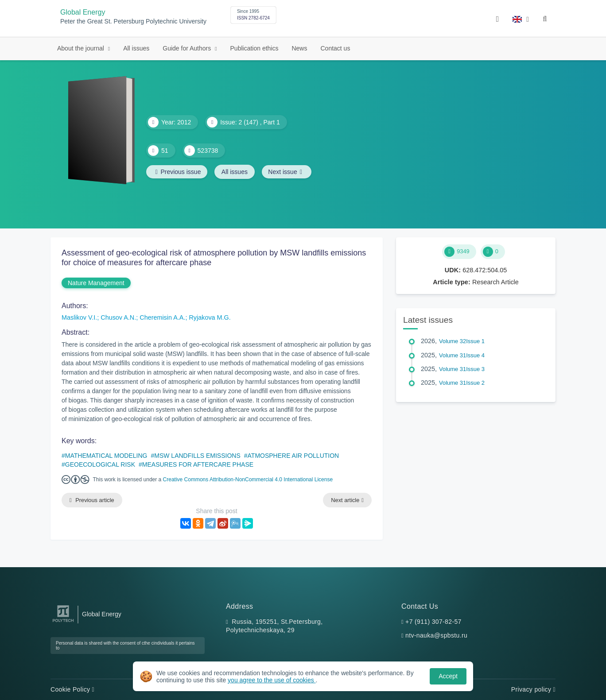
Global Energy (83, 12)
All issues (136, 48)
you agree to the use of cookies (272, 680)
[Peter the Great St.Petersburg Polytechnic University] (63, 622)
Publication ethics (254, 48)
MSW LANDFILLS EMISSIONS (197, 456)
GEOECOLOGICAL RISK (100, 464)
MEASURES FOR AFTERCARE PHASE (198, 464)
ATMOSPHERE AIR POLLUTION (293, 456)
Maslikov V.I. (79, 317)
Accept (448, 676)
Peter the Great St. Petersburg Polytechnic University (133, 21)
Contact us (335, 48)
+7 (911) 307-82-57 (433, 622)
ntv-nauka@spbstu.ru (436, 636)
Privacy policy (533, 689)
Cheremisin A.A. (162, 317)
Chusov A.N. (118, 317)
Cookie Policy (72, 689)
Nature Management (96, 283)
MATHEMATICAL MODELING (106, 456)
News (299, 48)
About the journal (82, 48)
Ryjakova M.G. (210, 317)
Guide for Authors (188, 48)
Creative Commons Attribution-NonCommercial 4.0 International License (248, 480)
